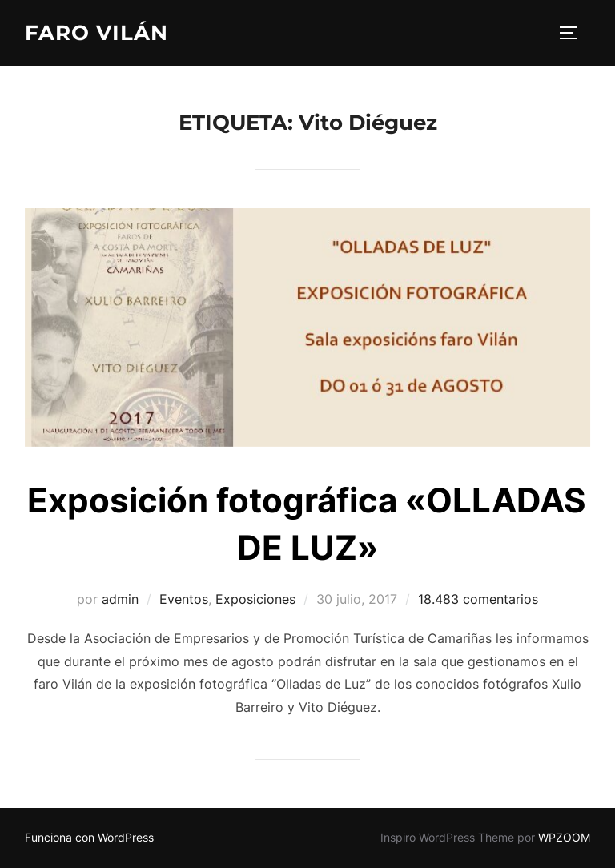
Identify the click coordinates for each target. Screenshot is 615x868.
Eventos (184, 599)
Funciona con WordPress (89, 837)
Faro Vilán (96, 33)
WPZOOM (564, 837)
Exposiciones (255, 599)
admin (120, 599)
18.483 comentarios (478, 599)
